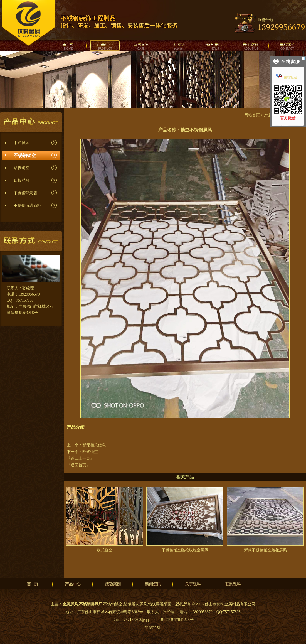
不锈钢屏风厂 (91, 604)
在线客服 (286, 77)
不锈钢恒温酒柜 (27, 206)
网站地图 (152, 627)
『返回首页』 (78, 465)
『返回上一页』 (80, 459)
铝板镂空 (21, 168)
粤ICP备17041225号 (177, 620)
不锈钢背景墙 (25, 193)
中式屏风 (21, 143)
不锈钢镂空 (25, 155)
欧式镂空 (90, 452)
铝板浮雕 (21, 180)
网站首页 (252, 115)
